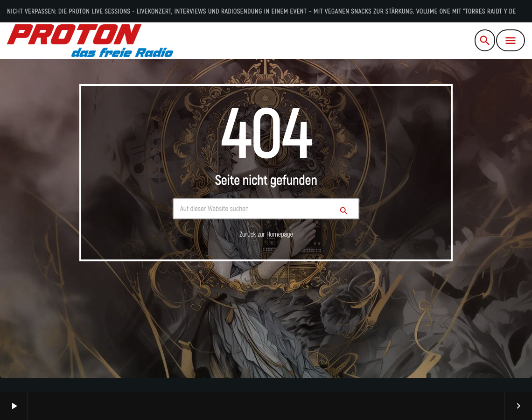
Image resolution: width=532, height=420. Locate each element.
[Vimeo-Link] (90, 41)
